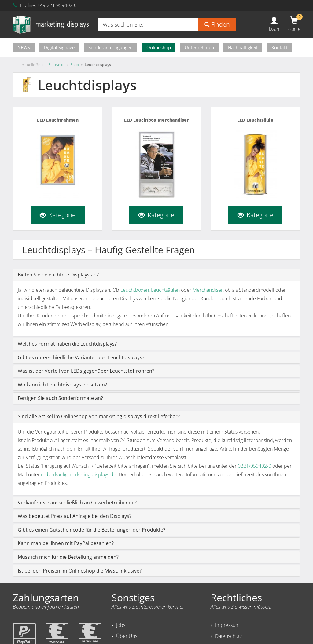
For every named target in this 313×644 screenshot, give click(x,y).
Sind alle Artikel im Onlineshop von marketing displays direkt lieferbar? (99, 416)
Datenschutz (228, 636)
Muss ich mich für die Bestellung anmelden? (68, 557)
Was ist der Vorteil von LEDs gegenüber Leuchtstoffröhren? (86, 371)
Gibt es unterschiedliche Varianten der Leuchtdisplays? (81, 357)
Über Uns (127, 636)
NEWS (24, 47)
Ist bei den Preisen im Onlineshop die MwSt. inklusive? (80, 571)
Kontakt (280, 47)
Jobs (121, 625)
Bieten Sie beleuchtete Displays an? (58, 275)
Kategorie (58, 215)
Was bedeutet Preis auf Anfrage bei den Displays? (75, 516)
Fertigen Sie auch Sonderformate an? (60, 398)
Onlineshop (159, 47)
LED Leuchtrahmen (58, 120)
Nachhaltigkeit (243, 47)
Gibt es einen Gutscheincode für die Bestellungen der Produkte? (92, 530)
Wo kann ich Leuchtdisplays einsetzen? (62, 385)
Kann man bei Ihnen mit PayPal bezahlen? (66, 543)
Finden (217, 24)
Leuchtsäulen (165, 290)
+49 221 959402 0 (57, 5)
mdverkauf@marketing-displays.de (79, 474)
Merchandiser (208, 290)
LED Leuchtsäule (255, 120)
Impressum (227, 625)
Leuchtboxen (135, 290)
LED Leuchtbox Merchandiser (156, 120)
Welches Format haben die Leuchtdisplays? (67, 344)
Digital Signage (59, 47)
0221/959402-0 (254, 466)
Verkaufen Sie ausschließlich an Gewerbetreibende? (77, 503)
